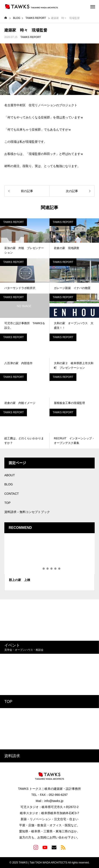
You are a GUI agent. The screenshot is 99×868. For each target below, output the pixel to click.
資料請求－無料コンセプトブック (27, 512)
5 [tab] (56, 569)
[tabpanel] (49, 562)
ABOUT (10, 475)
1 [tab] (40, 569)
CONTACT (12, 494)
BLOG (9, 484)
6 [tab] (59, 569)
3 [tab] (48, 569)
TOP (7, 503)
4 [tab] (52, 569)
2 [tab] (44, 569)
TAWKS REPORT (31, 37)
